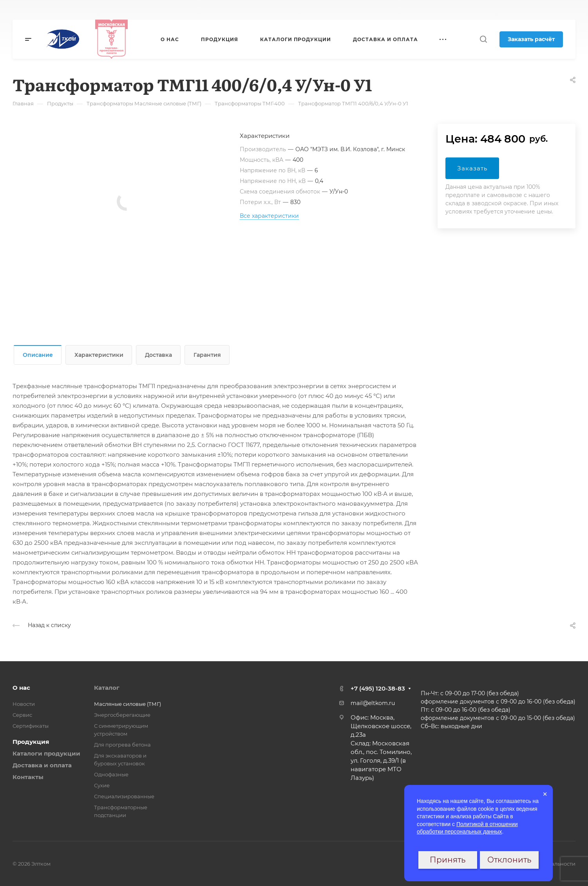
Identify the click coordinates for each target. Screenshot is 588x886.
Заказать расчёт (531, 39)
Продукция (31, 742)
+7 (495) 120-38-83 (378, 688)
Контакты (28, 777)
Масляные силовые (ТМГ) (128, 704)
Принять (448, 860)
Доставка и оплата (42, 765)
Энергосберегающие (122, 715)
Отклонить (509, 860)
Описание (38, 355)
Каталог (107, 688)
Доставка (158, 355)
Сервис (22, 715)
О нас (21, 688)
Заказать (472, 168)
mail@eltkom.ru (373, 703)
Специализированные (124, 796)
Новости (24, 704)
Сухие (102, 785)
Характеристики (99, 355)
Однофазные (111, 774)
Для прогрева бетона (122, 745)
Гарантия (207, 355)
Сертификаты (31, 726)
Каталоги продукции (46, 753)
